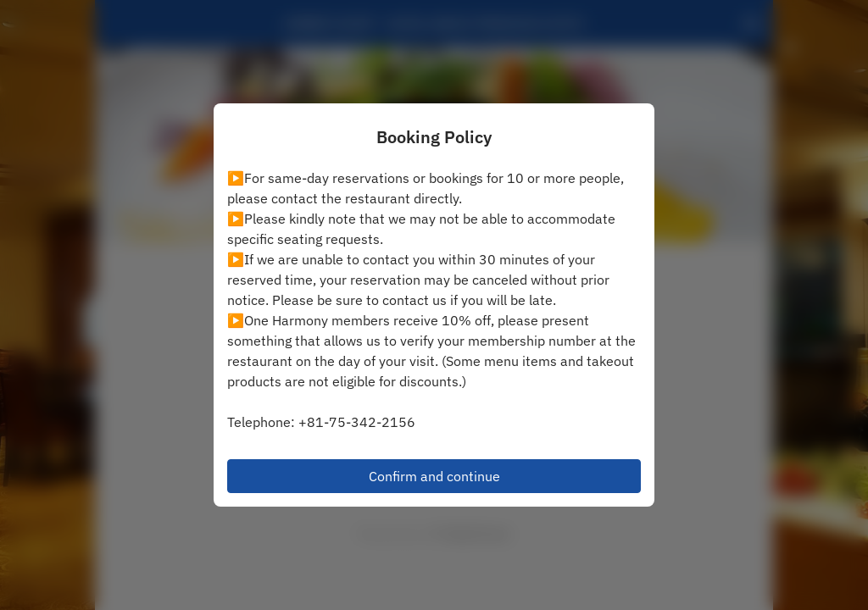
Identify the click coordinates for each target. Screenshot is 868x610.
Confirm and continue (434, 476)
